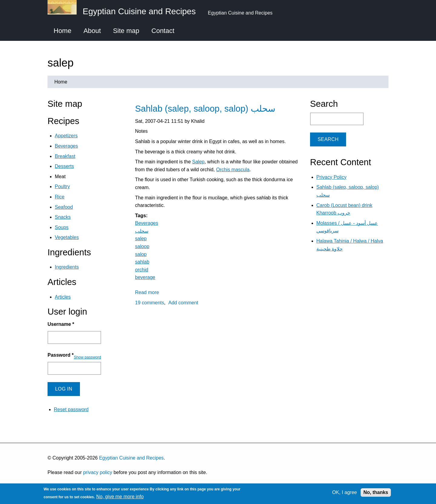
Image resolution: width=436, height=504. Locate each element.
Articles (63, 297)
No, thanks (376, 492)
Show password (88, 357)
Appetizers (66, 136)
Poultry (62, 187)
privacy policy (97, 472)
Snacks (63, 217)
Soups (62, 227)
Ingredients (67, 267)
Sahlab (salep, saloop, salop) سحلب (205, 109)
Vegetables (67, 237)
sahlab (142, 262)
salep (141, 239)
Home (63, 31)
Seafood (64, 207)
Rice (60, 197)
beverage (145, 277)
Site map (126, 31)
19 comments (150, 303)
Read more (147, 292)
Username (61, 324)
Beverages (147, 223)
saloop (142, 246)
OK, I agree (345, 492)
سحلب (142, 231)
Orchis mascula (233, 170)
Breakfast (65, 156)
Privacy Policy (332, 177)
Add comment (183, 303)
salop (141, 254)
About (92, 31)
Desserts (64, 166)
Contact (163, 31)
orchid (142, 270)
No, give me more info (120, 497)
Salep (198, 162)
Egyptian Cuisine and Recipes (131, 458)
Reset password (71, 409)
